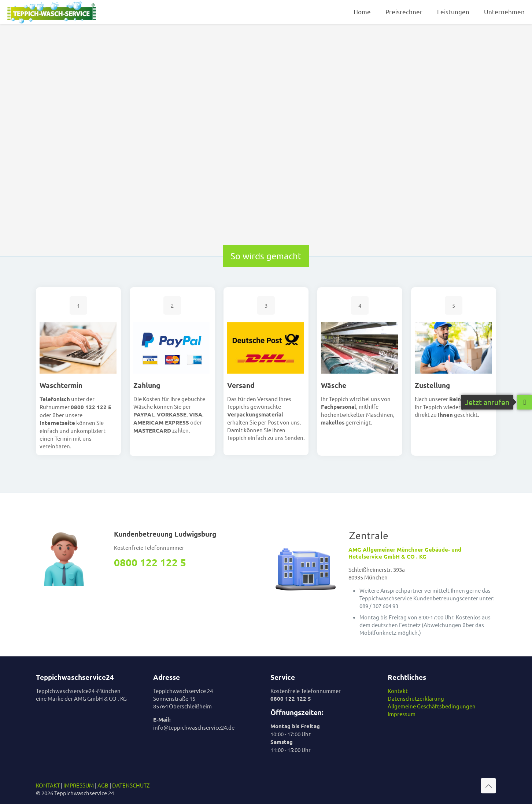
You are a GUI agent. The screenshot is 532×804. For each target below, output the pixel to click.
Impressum (402, 714)
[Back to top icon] (488, 786)
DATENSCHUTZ (131, 785)
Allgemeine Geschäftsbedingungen (432, 706)
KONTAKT (48, 785)
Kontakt (398, 691)
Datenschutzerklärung (416, 698)
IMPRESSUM (79, 785)
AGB (103, 785)
